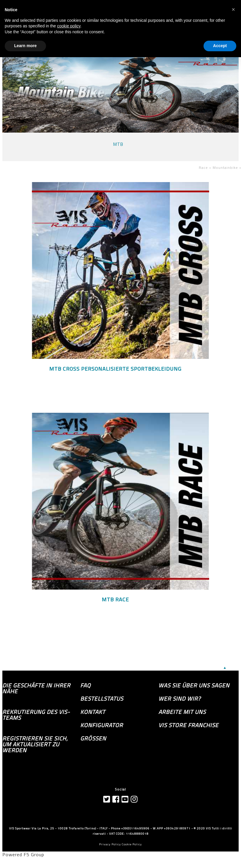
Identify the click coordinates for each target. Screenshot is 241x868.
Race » (206, 168)
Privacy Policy (110, 844)
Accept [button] (220, 46)
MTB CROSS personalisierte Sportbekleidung (115, 369)
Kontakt (93, 712)
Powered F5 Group (23, 854)
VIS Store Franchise (188, 725)
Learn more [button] (25, 46)
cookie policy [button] (69, 26)
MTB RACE (115, 600)
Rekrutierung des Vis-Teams (36, 715)
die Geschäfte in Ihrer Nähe (36, 688)
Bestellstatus (102, 699)
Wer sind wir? (179, 699)
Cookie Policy (132, 844)
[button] (233, 9)
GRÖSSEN (93, 738)
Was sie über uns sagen (194, 685)
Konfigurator (102, 725)
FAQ (86, 685)
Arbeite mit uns (182, 712)
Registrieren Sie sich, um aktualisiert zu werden (35, 744)
